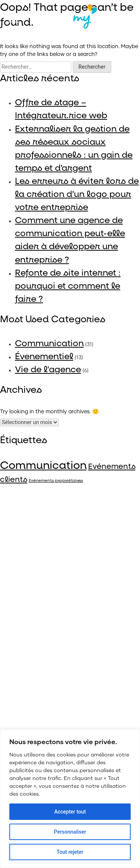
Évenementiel (44, 356)
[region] (70, 799)
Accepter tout (70, 812)
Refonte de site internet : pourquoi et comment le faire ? (68, 286)
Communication (49, 343)
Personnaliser (70, 832)
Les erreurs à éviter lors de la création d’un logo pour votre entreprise (77, 194)
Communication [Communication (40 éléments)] (43, 466)
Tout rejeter (70, 852)
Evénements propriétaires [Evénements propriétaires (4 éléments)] (56, 481)
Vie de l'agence (48, 369)
